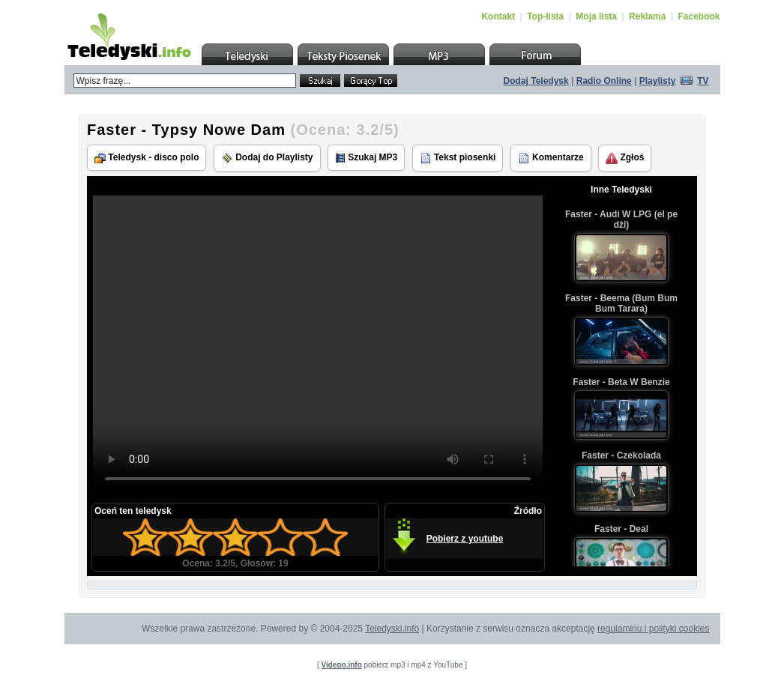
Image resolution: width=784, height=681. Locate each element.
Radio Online (604, 81)
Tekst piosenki (458, 158)
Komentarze (551, 158)
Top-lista (545, 16)
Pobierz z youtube (465, 539)
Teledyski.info (392, 629)
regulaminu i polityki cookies (653, 629)
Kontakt (498, 16)
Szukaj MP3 (366, 158)
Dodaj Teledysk (536, 81)
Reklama (647, 16)
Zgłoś (625, 158)
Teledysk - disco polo (147, 158)
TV (703, 81)
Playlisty (658, 81)
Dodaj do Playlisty (267, 158)
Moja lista (596, 16)
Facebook (699, 16)
